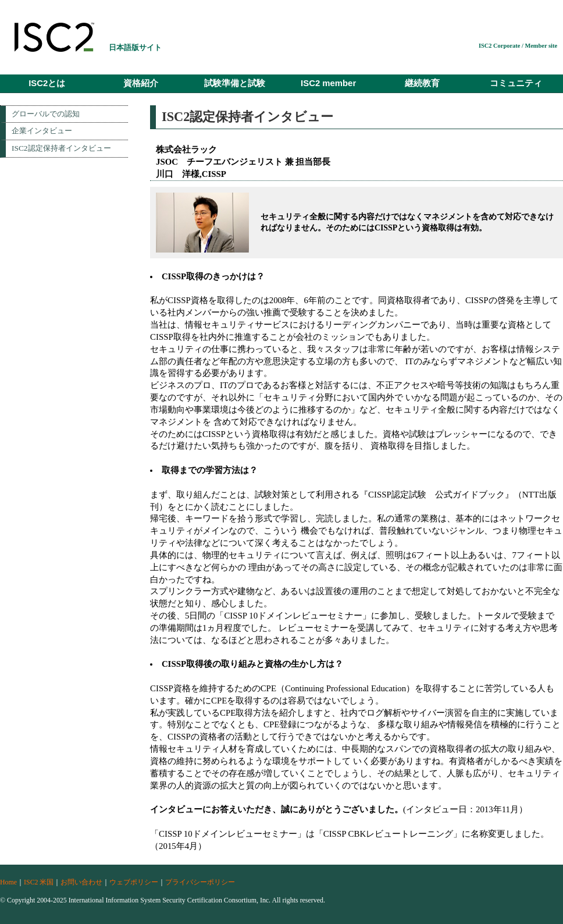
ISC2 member (328, 83)
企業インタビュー (42, 131)
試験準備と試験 (235, 83)
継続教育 (422, 83)
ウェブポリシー (134, 882)
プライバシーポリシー (200, 882)
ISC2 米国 (39, 882)
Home (8, 882)
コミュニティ (516, 83)
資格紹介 (141, 83)
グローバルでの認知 (46, 114)
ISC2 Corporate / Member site (518, 46)
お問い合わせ (81, 882)
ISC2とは (47, 83)
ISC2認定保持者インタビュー (61, 148)
